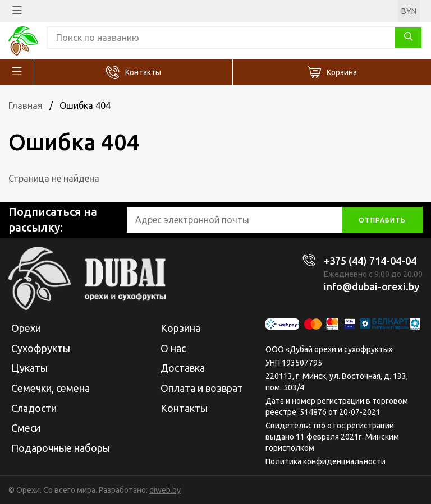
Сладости (34, 408)
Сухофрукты (41, 348)
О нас (173, 348)
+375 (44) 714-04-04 (370, 261)
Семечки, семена (51, 388)
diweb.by (165, 490)
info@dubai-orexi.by (372, 286)
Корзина (342, 72)
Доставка (183, 368)
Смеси (26, 428)
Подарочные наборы (61, 448)
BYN (409, 11)
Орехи (26, 328)
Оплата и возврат (202, 388)
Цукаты (29, 368)
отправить (382, 220)
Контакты (143, 72)
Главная (26, 105)
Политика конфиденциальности (325, 461)
